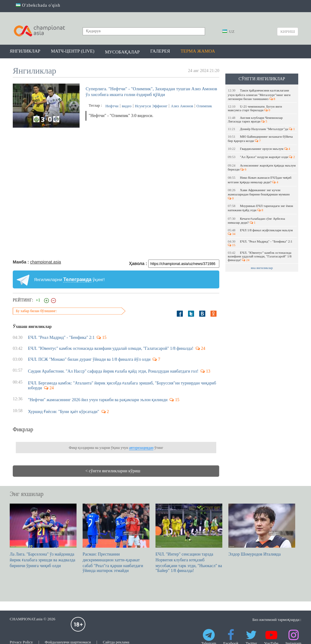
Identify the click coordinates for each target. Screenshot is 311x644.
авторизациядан (141, 448)
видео (127, 106)
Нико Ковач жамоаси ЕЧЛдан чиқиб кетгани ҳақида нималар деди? (260, 180)
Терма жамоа (198, 51)
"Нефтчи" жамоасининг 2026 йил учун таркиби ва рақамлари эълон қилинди (98, 400)
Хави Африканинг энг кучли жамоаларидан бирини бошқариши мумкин (259, 194)
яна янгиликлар (262, 268)
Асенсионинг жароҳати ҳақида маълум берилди (262, 167)
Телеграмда (77, 279)
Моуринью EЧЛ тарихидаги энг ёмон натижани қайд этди (260, 208)
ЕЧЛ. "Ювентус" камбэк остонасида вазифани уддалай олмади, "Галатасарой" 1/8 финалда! (260, 256)
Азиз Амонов (182, 106)
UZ (228, 31)
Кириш (288, 31)
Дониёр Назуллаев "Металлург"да (261, 129)
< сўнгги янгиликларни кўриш (113, 471)
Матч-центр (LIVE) (73, 51)
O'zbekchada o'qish (38, 5)
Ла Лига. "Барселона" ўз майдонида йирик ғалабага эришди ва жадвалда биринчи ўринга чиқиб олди (43, 536)
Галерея (160, 51)
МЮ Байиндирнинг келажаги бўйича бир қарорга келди (260, 139)
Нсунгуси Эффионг (151, 106)
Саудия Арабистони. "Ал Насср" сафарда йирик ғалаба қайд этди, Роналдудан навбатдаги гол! (113, 371)
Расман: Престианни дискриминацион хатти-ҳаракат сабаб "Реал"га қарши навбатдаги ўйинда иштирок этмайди (116, 538)
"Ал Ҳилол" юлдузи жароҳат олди (261, 157)
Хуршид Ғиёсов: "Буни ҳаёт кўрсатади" (64, 412)
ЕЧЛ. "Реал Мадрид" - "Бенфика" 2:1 (260, 243)
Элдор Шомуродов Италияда (262, 530)
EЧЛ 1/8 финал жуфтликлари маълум (261, 232)
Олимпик (204, 106)
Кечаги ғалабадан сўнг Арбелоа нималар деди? (256, 220)
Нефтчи (112, 106)
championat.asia (46, 262)
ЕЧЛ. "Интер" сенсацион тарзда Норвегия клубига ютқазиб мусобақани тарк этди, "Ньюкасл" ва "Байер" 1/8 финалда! (189, 538)
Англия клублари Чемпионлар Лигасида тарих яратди (255, 119)
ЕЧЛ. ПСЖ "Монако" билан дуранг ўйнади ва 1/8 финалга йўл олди (89, 359)
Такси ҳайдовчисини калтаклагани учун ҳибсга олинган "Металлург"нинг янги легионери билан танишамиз (259, 95)
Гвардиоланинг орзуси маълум (259, 149)
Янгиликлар (25, 51)
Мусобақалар (122, 52)
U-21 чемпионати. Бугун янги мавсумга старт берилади (255, 108)
